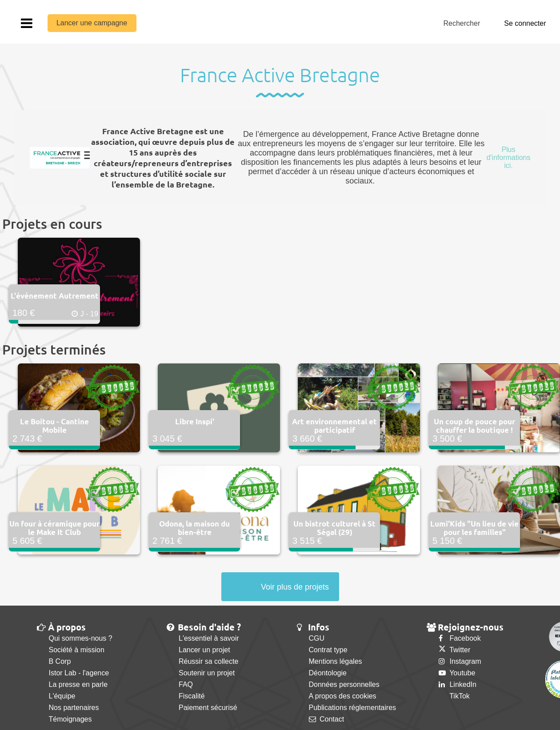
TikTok (454, 696)
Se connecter (525, 23)
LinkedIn (458, 684)
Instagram (460, 661)
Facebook (460, 638)
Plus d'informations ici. (508, 158)
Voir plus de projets (295, 587)
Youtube (457, 673)
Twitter (454, 650)
